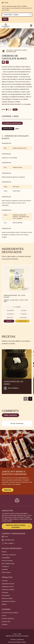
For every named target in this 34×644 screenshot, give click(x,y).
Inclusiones (5, 593)
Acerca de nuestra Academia (10, 613)
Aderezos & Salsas (7, 598)
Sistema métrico (8, 129)
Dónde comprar (6, 572)
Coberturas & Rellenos (8, 590)
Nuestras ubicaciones (8, 619)
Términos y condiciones (17, 640)
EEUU (17, 129)
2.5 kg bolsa (10, 314)
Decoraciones (6, 595)
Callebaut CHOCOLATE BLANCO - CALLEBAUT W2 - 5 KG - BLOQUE (21, 217)
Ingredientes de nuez (8, 587)
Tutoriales (5, 624)
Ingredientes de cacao (8, 584)
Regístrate (8, 490)
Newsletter (5, 569)
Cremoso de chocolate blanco (13, 123)
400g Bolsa (10, 318)
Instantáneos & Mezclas (9, 601)
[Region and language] (17, 15)
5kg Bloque (10, 310)
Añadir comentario (10, 415)
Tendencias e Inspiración (9, 555)
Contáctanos (5, 567)
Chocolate (5, 581)
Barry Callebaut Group (8, 564)
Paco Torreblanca (13, 388)
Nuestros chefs (6, 621)
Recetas (4, 552)
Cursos (4, 616)
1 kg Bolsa (24, 314)
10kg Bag (24, 310)
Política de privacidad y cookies (17, 642)
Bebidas (4, 604)
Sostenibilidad (6, 558)
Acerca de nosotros (7, 561)
